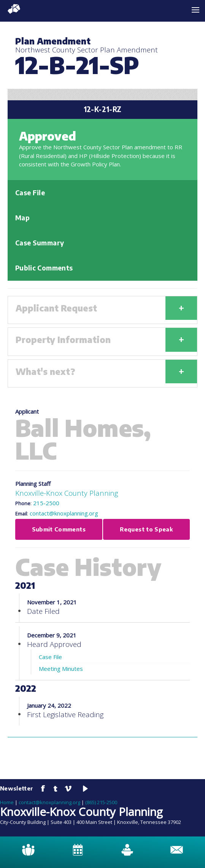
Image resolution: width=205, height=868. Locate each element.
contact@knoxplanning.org (64, 513)
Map (22, 218)
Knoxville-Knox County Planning (67, 493)
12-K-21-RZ (103, 109)
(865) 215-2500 (101, 802)
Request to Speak (146, 529)
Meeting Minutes (61, 669)
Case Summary (40, 243)
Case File (30, 193)
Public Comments (44, 268)
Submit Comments (59, 529)
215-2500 (46, 503)
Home (7, 802)
